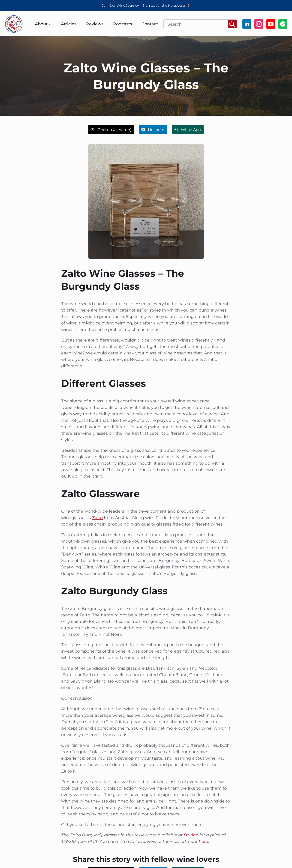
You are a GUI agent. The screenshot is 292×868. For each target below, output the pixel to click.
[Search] (232, 24)
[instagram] (259, 24)
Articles (69, 24)
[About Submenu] (49, 24)
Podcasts (123, 24)
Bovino (191, 835)
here (203, 841)
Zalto (97, 518)
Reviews (95, 24)
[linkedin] (247, 24)
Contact (150, 24)
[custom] (283, 24)
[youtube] (271, 24)
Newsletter (177, 6)
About (41, 24)
